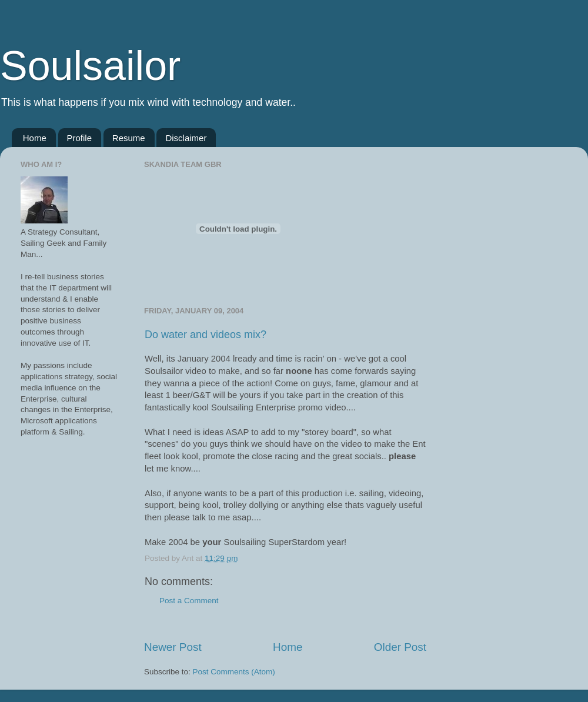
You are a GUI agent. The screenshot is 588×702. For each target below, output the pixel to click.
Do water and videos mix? (206, 335)
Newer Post (173, 647)
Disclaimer (186, 138)
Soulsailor (90, 66)
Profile (80, 138)
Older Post (400, 647)
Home (35, 138)
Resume (129, 138)
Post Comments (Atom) (234, 672)
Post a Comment (189, 601)
